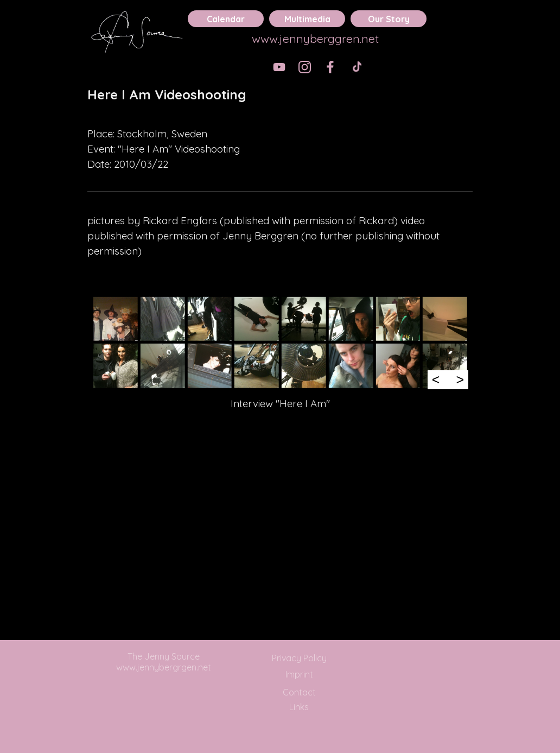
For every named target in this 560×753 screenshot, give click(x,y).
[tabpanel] (280, 102)
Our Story (389, 19)
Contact (299, 692)
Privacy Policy (299, 658)
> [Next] (460, 379)
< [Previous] (436, 379)
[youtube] (279, 67)
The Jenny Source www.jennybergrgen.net (164, 662)
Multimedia (307, 19)
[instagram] (305, 67)
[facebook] (330, 67)
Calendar (226, 19)
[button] (115, 319)
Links (299, 707)
